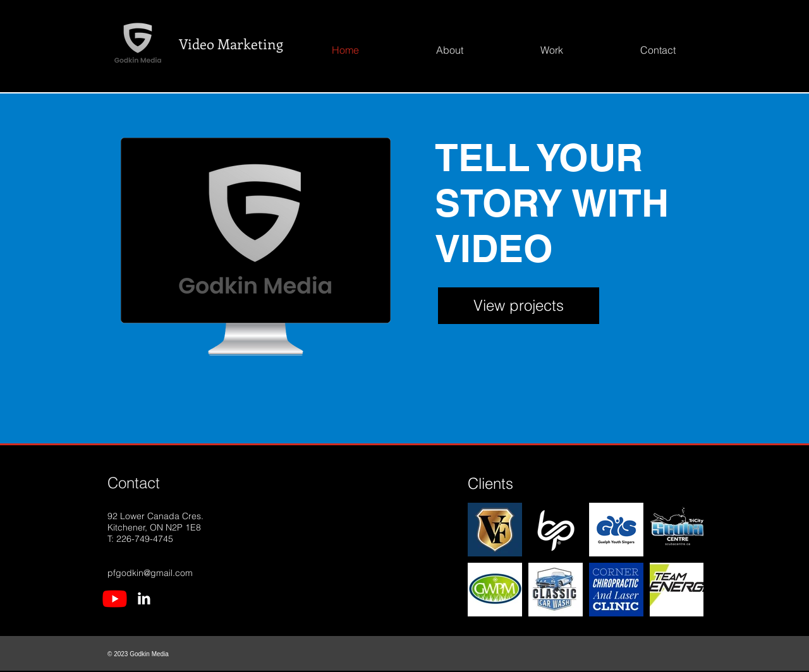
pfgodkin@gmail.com (150, 573)
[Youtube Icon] (115, 598)
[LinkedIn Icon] (144, 598)
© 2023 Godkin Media (138, 654)
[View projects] (519, 306)
